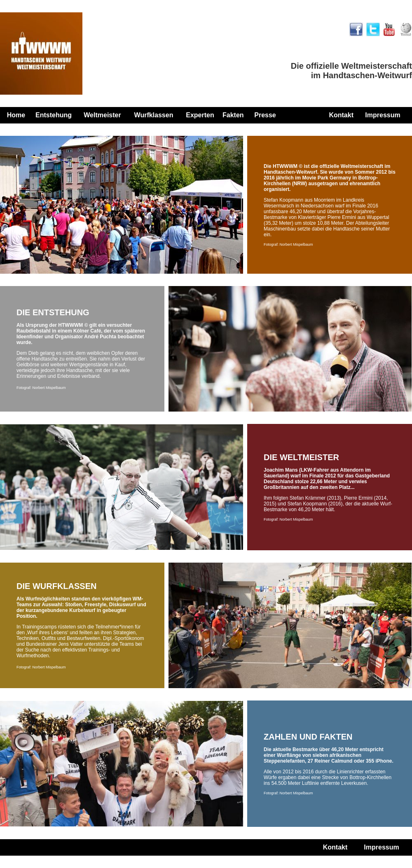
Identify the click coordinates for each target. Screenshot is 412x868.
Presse (265, 115)
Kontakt (341, 115)
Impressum (383, 115)
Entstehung (54, 115)
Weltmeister (102, 115)
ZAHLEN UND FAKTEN (308, 737)
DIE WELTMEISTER (301, 457)
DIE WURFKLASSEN (56, 586)
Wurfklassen (154, 115)
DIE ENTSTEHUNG (53, 312)
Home (16, 115)
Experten (200, 115)
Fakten (233, 115)
